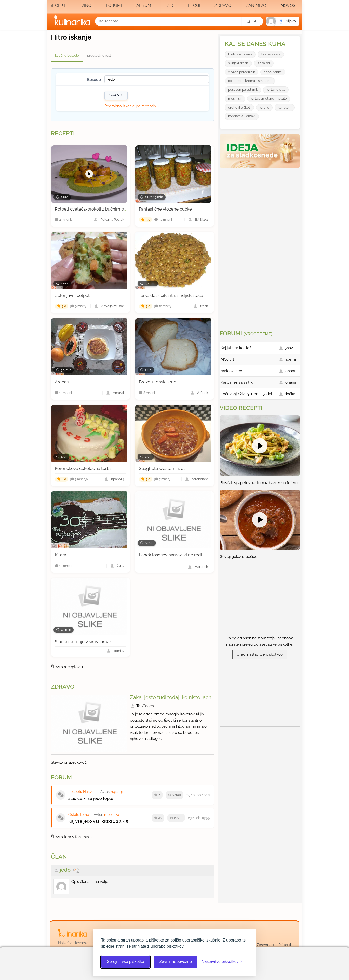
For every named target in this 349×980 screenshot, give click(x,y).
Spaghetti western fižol (162, 468)
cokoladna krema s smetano (250, 81)
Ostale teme (79, 815)
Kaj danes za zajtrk (237, 382)
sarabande (200, 479)
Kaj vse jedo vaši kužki (90, 821)
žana (120, 566)
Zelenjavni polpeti (73, 295)
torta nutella (276, 90)
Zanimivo (256, 5)
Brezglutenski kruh (158, 382)
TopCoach (145, 706)
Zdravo (223, 5)
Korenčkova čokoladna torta (83, 468)
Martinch (201, 567)
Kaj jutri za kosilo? (236, 348)
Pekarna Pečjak (112, 220)
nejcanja (118, 792)
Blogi (194, 5)
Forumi (114, 5)
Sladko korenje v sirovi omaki (84, 642)
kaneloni (285, 107)
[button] (283, 21)
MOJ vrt (227, 359)
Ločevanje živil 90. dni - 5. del (246, 394)
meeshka (112, 815)
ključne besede (67, 55)
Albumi (144, 5)
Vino (86, 5)
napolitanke (273, 72)
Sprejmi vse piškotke (125, 962)
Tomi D (119, 651)
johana (290, 371)
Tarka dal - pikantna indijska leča (171, 295)
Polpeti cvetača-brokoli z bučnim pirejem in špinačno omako (115, 209)
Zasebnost (266, 945)
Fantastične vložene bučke (165, 209)
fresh (204, 306)
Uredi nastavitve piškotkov (260, 654)
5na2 (289, 348)
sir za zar (264, 63)
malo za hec (231, 371)
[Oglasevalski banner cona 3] (260, 247)
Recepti (58, 5)
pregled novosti (99, 55)
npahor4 (118, 479)
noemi (290, 359)
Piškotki (285, 945)
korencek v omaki (242, 116)
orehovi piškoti (239, 107)
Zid (170, 5)
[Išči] (252, 21)
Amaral (118, 393)
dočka (290, 394)
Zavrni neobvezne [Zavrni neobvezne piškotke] (176, 962)
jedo (65, 870)
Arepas (62, 382)
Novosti (290, 5)
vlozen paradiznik (241, 72)
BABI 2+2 (202, 220)
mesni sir (235, 99)
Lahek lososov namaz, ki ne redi (170, 555)
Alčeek (203, 393)
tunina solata (271, 54)
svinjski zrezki (238, 63)
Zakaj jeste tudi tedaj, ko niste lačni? (172, 697)
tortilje (264, 107)
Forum (61, 777)
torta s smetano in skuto (269, 99)
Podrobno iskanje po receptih (130, 106)
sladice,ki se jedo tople (91, 798)
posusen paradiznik (243, 90)
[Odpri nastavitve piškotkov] (222, 962)
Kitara (61, 555)
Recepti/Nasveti (82, 792)
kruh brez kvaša (240, 54)
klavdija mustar (112, 306)
